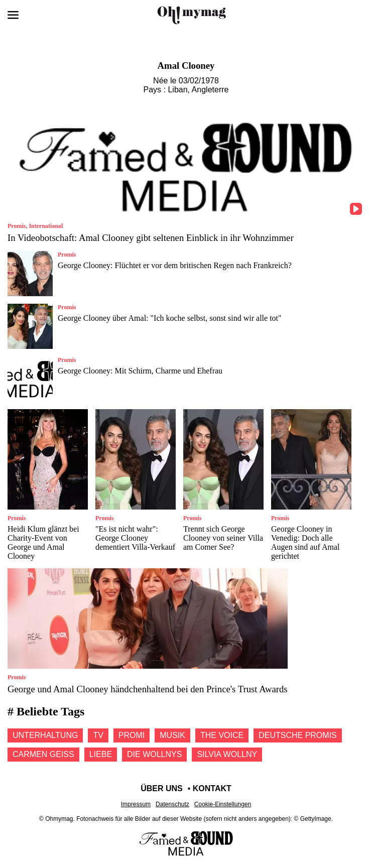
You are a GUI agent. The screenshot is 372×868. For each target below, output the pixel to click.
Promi (132, 735)
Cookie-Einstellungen (223, 804)
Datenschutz (172, 804)
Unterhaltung (45, 735)
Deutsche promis (298, 735)
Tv (98, 735)
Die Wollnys (154, 754)
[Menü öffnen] (13, 15)
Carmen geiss (43, 754)
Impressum (136, 804)
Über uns (162, 788)
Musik (172, 735)
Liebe (101, 754)
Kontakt (212, 788)
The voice (222, 735)
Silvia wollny (227, 754)
